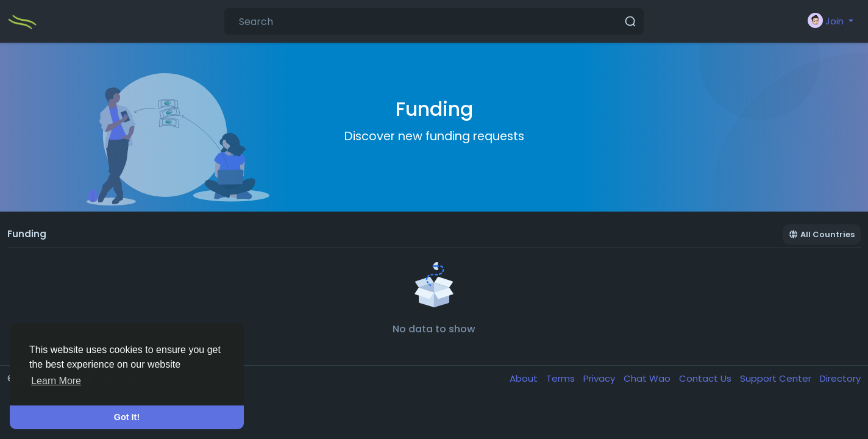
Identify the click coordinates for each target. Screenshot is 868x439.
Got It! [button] (127, 417)
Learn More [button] (56, 381)
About (525, 378)
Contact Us (706, 378)
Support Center (777, 378)
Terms (562, 378)
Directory (840, 378)
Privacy (600, 378)
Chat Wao (648, 378)
